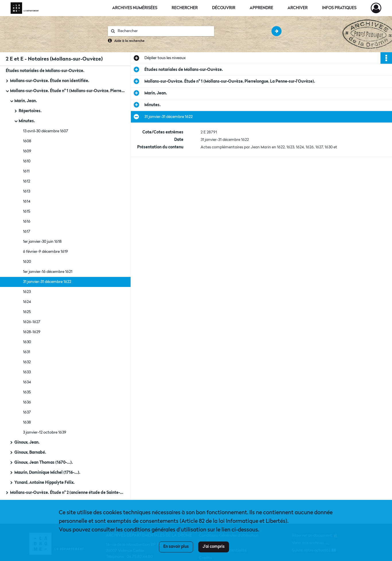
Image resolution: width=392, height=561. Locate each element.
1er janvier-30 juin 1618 (42, 242)
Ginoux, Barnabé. (30, 453)
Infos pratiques (339, 8)
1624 (27, 302)
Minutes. (27, 121)
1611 (26, 171)
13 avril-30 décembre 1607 (46, 131)
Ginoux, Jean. (27, 442)
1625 (27, 312)
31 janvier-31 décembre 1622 (47, 282)
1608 (27, 141)
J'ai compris (214, 547)
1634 (27, 382)
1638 (27, 422)
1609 (27, 151)
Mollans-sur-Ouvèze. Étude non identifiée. (50, 81)
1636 (27, 402)
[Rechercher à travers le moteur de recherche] (164, 31)
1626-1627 (32, 322)
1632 (27, 362)
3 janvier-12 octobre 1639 (45, 432)
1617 (27, 232)
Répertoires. (30, 111)
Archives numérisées (135, 8)
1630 (27, 342)
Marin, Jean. (26, 101)
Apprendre (261, 8)
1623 (27, 292)
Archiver (298, 8)
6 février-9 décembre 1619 (45, 252)
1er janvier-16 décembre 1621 (48, 272)
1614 (27, 201)
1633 (27, 372)
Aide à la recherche (129, 41)
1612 (27, 181)
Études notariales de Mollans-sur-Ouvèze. (45, 71)
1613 (27, 191)
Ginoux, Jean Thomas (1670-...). (44, 463)
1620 (27, 262)
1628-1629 (32, 332)
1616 (27, 222)
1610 (27, 161)
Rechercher (185, 8)
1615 (27, 211)
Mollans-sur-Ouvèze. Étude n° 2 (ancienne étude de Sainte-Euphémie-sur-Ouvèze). (67, 493)
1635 (27, 392)
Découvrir (224, 8)
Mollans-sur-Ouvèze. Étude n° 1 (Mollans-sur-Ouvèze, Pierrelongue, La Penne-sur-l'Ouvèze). (67, 91)
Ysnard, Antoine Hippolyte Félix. (44, 483)
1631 (27, 352)
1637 (27, 412)
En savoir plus (176, 547)
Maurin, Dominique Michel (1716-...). (47, 473)
